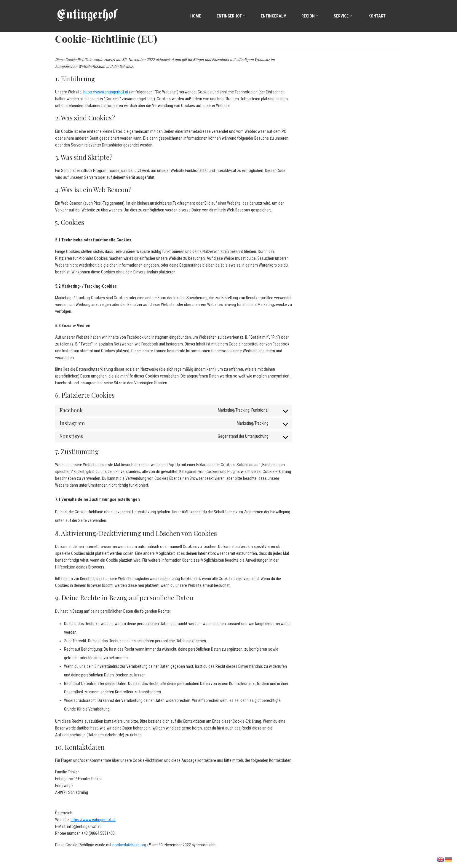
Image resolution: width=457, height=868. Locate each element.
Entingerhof (231, 16)
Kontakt (377, 16)
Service (343, 16)
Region (310, 16)
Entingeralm (274, 16)
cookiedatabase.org (129, 845)
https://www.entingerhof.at (106, 92)
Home (195, 16)
